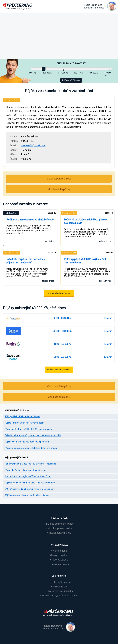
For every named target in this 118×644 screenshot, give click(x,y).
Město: (13, 154)
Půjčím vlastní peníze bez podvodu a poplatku (27, 442)
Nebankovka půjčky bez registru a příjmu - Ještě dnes (30, 464)
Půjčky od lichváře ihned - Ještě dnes (22, 416)
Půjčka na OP (60, 587)
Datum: (13, 150)
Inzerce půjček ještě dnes (60, 524)
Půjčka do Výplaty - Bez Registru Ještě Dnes (26, 470)
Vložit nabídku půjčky (59, 189)
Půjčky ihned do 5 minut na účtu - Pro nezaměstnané (30, 483)
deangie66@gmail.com (33, 146)
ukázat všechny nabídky (59, 370)
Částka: (13, 159)
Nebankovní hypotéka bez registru (60, 596)
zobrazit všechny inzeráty (59, 293)
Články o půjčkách (60, 555)
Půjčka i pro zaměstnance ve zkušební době (30, 220)
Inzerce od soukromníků (60, 591)
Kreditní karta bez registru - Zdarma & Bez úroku (28, 476)
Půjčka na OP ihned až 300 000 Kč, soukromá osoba (29, 429)
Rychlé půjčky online (60, 582)
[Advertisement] (59, 36)
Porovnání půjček (60, 564)
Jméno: (13, 137)
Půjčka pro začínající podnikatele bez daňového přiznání (32, 448)
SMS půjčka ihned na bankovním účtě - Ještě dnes (29, 489)
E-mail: (13, 146)
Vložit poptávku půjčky (59, 179)
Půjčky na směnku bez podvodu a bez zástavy (27, 495)
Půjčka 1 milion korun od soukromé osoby (25, 423)
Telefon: (14, 141)
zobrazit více (48, 241)
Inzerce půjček (60, 560)
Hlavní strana (60, 551)
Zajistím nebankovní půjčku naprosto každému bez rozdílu (33, 435)
